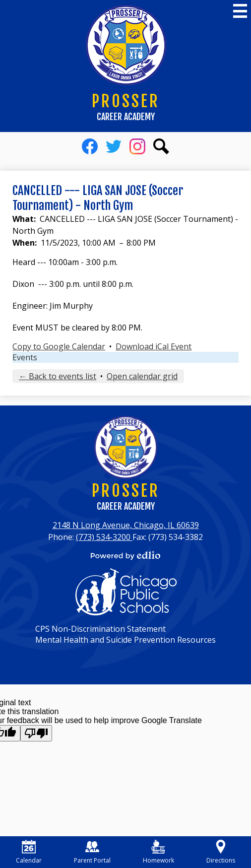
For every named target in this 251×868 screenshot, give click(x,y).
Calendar (29, 852)
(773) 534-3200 (104, 537)
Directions (221, 852)
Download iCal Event (154, 346)
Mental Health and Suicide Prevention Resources (125, 640)
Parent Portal (92, 852)
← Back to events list (58, 376)
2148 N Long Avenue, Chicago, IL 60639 (126, 525)
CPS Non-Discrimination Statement (100, 629)
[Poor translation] (36, 733)
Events (25, 357)
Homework (158, 852)
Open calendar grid (142, 376)
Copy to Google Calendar (59, 346)
